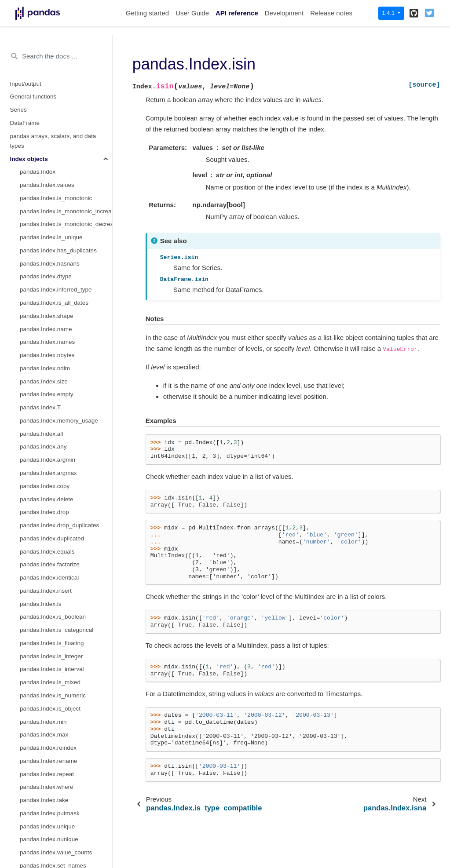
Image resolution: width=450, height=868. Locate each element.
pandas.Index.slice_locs (51, 138)
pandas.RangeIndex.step (53, 230)
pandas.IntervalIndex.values (57, 557)
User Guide (192, 13)
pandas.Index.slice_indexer (56, 125)
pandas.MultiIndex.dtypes (53, 832)
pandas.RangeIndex (46, 151)
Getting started (147, 13)
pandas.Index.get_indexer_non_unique (66, 46)
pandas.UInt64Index (46, 177)
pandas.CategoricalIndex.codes (61, 269)
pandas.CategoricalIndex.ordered (64, 295)
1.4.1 (389, 13)
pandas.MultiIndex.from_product (62, 740)
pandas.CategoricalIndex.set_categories (66, 374)
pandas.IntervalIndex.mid (53, 518)
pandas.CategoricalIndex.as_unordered (66, 400)
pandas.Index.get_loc (48, 73)
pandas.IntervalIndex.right (54, 505)
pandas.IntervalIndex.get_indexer (64, 622)
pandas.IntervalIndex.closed (57, 531)
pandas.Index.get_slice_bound (60, 86)
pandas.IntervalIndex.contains (59, 648)
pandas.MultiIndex (44, 688)
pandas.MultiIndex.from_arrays (60, 714)
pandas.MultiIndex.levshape (57, 819)
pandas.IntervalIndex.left (52, 491)
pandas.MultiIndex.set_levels (58, 845)
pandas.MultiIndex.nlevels (54, 806)
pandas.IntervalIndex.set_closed (62, 636)
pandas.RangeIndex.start (53, 203)
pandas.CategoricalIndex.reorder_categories (66, 321)
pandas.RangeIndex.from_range (62, 243)
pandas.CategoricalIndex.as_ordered (66, 387)
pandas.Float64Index (48, 191)
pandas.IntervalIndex (47, 439)
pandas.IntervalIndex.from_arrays (64, 452)
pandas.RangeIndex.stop (53, 217)
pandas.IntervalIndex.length (56, 544)
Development (284, 13)
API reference (237, 13)
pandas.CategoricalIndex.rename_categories (66, 308)
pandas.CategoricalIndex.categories (66, 282)
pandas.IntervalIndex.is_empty (60, 570)
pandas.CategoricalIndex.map (59, 413)
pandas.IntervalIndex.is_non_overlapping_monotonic (66, 583)
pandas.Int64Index (44, 164)
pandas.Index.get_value (51, 99)
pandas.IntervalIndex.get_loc (58, 609)
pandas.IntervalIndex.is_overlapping (66, 596)
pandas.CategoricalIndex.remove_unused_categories (66, 361)
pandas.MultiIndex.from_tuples (60, 727)
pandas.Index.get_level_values (60, 60)
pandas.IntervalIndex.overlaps (59, 662)
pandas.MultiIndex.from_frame (60, 753)
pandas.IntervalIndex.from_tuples (64, 465)
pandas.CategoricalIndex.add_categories (66, 334)
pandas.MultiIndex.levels (52, 779)
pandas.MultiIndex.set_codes (58, 858)
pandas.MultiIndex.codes (53, 793)
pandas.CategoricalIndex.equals (62, 426)
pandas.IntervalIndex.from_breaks (65, 478)
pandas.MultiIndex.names (54, 766)
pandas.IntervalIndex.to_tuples (60, 675)
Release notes (331, 13)
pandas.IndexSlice (44, 701)
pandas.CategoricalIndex (53, 256)
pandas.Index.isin (45, 112)
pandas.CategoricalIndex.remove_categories (66, 348)
